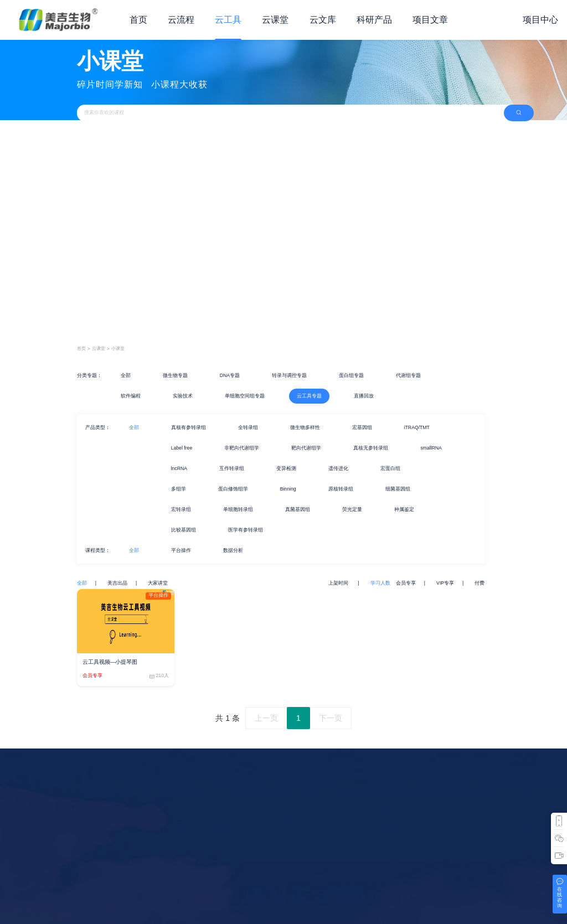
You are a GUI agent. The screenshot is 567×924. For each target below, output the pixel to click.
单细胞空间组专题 (245, 396)
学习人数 (380, 583)
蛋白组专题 (351, 375)
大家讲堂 (158, 583)
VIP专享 (445, 583)
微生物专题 (175, 375)
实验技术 (183, 396)
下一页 (331, 718)
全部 (126, 375)
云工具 (228, 20)
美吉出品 (117, 583)
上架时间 (339, 583)
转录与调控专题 (289, 375)
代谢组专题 (408, 375)
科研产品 (374, 20)
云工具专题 (309, 396)
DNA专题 (230, 375)
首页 (138, 20)
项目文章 (430, 20)
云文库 (323, 20)
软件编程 (131, 396)
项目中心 (540, 20)
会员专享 (406, 583)
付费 (480, 583)
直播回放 (364, 396)
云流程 (181, 20)
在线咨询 (560, 897)
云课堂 (275, 20)
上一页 (266, 718)
